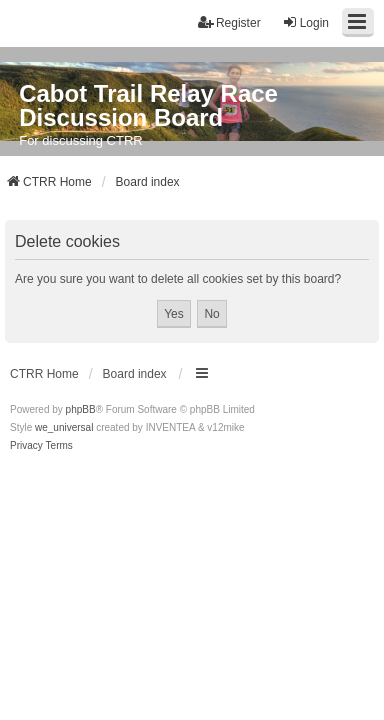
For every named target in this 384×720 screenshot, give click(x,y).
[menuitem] (26, 446)
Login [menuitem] (305, 22)
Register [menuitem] (229, 22)
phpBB (81, 409)
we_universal (64, 427)
